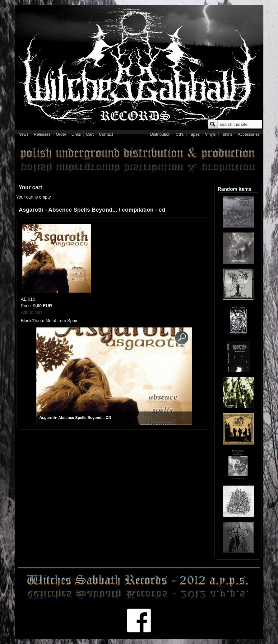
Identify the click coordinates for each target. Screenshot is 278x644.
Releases (42, 134)
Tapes (195, 134)
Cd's (180, 134)
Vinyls (210, 134)
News (23, 134)
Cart (90, 134)
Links (76, 134)
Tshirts (227, 134)
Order (61, 134)
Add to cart (31, 312)
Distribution (160, 134)
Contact (106, 134)
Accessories (249, 134)
